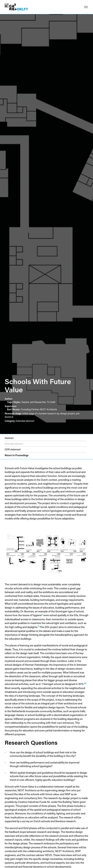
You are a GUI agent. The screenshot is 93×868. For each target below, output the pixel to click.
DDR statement (13, 449)
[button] (86, 7)
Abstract (9, 438)
